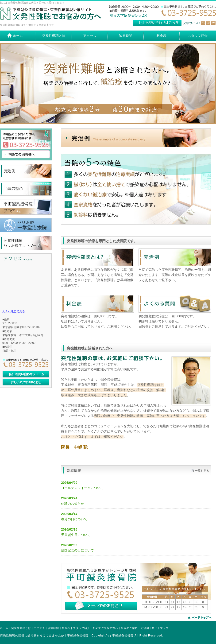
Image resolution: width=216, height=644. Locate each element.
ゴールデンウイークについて (82, 488)
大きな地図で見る (14, 311)
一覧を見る (202, 471)
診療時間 (53, 628)
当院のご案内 (129, 628)
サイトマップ (160, 628)
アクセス (39, 628)
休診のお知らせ (73, 504)
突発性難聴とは (21, 628)
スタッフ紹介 (81, 628)
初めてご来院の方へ (105, 628)
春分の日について (74, 519)
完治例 (145, 628)
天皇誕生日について (76, 535)
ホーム (4, 628)
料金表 (66, 628)
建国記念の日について (77, 550)
